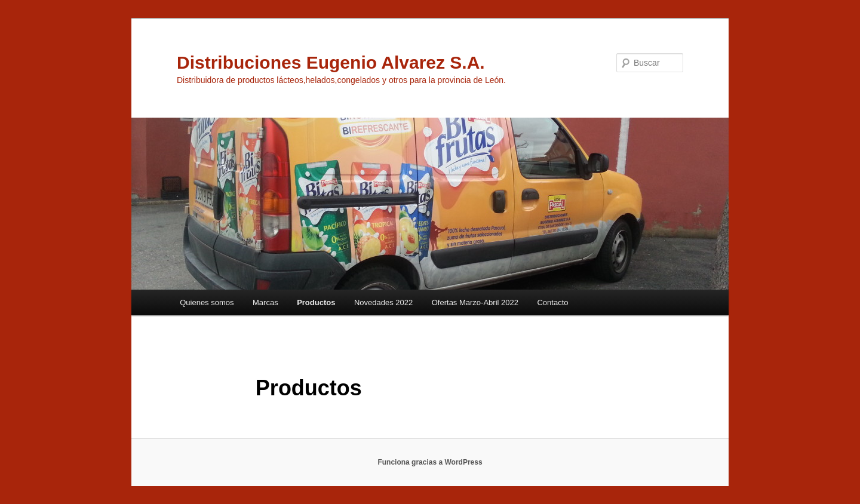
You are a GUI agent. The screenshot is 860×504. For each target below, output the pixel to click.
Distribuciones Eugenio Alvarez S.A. (331, 62)
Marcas (265, 302)
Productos (316, 302)
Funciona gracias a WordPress (430, 462)
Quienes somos (207, 302)
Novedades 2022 (383, 302)
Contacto (552, 302)
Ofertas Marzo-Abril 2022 (475, 302)
